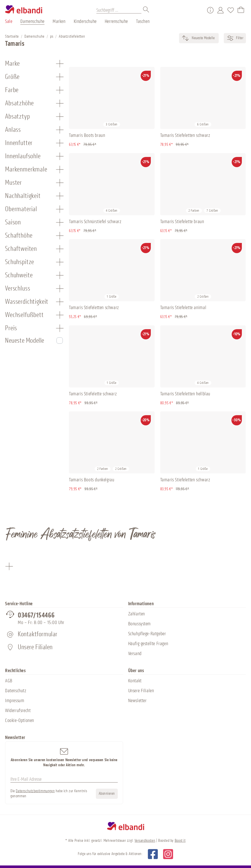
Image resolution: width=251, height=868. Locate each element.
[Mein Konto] (220, 10)
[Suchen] (146, 10)
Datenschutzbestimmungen (35, 791)
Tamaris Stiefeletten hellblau (185, 394)
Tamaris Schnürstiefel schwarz (95, 222)
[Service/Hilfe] (210, 10)
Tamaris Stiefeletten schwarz (185, 135)
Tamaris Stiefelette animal (183, 308)
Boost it (180, 841)
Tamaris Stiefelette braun (182, 222)
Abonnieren (107, 794)
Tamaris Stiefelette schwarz (93, 394)
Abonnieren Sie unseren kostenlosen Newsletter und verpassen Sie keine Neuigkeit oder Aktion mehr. (64, 757)
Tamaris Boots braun (87, 135)
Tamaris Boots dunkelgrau (92, 480)
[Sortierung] (203, 38)
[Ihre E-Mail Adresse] (64, 779)
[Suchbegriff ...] (119, 10)
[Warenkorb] (241, 10)
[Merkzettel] (231, 10)
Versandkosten (145, 841)
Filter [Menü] (235, 38)
